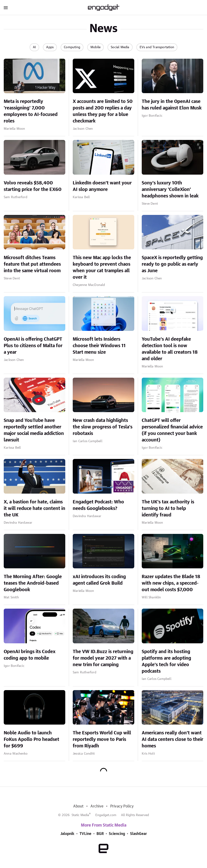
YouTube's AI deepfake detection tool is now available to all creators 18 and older (170, 349)
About (78, 806)
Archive (97, 806)
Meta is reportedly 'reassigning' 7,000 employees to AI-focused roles (31, 111)
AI (34, 47)
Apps (50, 47)
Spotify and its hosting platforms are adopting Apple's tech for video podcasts (166, 661)
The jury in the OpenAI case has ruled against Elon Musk (172, 105)
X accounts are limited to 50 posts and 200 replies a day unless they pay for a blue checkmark (103, 111)
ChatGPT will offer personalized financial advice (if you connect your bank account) (172, 430)
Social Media (120, 47)
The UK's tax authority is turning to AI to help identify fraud (168, 509)
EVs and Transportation (157, 47)
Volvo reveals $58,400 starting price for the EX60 (33, 186)
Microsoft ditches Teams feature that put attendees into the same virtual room (32, 264)
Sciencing (117, 834)
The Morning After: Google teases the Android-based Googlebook (33, 583)
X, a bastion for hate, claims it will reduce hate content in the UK (34, 509)
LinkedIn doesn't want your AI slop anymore (102, 186)
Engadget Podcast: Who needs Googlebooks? (98, 505)
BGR (100, 834)
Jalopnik (67, 834)
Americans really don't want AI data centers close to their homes (172, 739)
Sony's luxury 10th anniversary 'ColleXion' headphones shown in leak (170, 190)
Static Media (80, 815)
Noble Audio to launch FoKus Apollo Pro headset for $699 (31, 739)
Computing (72, 47)
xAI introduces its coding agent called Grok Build (99, 580)
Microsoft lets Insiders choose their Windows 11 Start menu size (99, 346)
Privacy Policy (122, 806)
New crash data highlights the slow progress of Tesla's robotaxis (103, 427)
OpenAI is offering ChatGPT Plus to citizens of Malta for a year (33, 346)
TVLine (85, 834)
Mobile (95, 47)
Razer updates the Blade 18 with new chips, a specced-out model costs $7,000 (171, 583)
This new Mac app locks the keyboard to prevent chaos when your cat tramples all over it (102, 268)
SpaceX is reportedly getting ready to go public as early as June (172, 264)
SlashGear (138, 834)
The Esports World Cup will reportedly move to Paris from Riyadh (102, 739)
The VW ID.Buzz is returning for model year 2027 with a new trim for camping (103, 658)
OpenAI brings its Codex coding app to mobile (30, 655)
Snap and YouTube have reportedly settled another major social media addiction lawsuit (34, 430)
